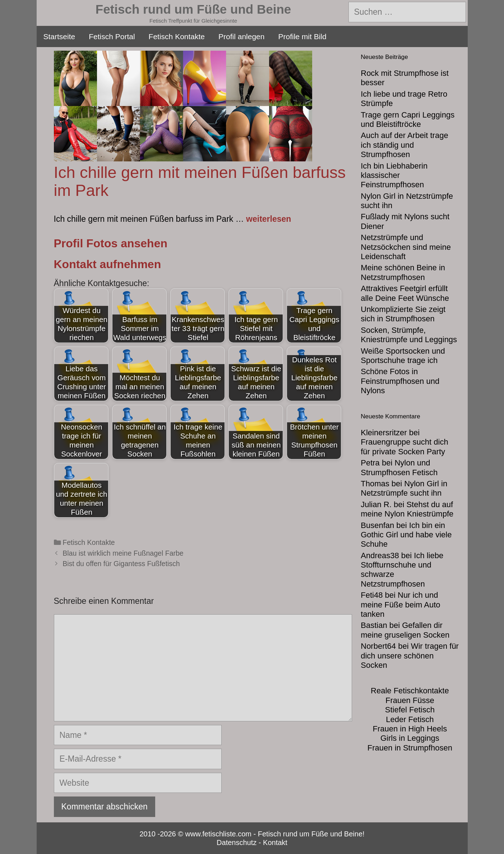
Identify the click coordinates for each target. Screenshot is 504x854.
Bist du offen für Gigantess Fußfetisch (121, 564)
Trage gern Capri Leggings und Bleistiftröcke (408, 120)
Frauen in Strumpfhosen (410, 748)
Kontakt (275, 842)
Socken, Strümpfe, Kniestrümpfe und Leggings (409, 335)
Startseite (59, 36)
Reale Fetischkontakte (410, 691)
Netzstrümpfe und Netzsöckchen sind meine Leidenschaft (406, 247)
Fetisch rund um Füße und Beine (193, 9)
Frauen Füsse (410, 700)
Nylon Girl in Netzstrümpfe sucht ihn (404, 488)
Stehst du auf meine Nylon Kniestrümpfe (407, 509)
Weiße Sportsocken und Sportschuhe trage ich (403, 356)
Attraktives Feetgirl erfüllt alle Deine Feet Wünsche (405, 293)
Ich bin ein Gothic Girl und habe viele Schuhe (406, 535)
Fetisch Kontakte (177, 36)
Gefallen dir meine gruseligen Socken (405, 630)
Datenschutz (237, 842)
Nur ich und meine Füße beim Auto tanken (400, 605)
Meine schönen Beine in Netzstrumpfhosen (403, 272)
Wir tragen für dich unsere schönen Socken (410, 656)
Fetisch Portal (112, 36)
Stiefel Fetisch (410, 710)
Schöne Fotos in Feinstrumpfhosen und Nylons (400, 381)
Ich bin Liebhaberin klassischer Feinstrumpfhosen (394, 175)
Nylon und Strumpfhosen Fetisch (399, 467)
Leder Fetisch (410, 719)
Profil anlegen (241, 36)
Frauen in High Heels (410, 729)
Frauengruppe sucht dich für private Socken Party (404, 447)
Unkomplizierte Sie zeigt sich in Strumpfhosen (403, 314)
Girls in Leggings (410, 738)
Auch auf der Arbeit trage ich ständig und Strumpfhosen (404, 145)
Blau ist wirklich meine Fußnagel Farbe (123, 553)
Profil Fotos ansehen (111, 243)
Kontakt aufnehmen (108, 264)
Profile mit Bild (302, 36)
